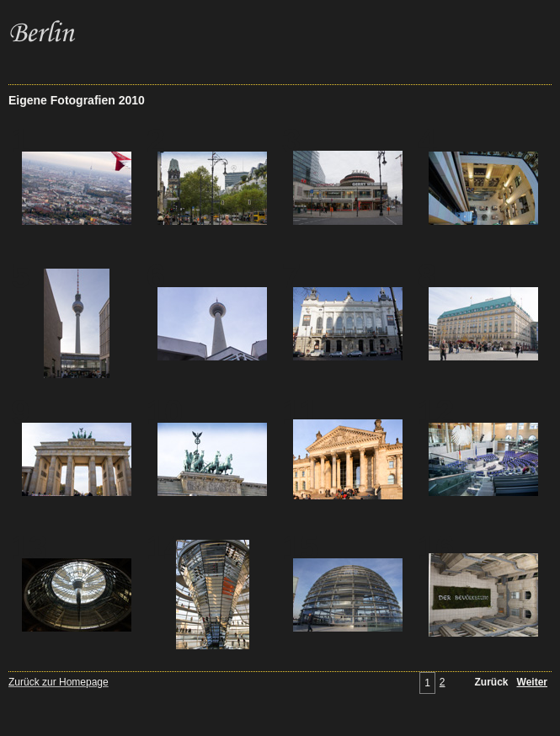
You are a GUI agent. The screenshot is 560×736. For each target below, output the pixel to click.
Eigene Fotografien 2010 (77, 100)
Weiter (532, 682)
